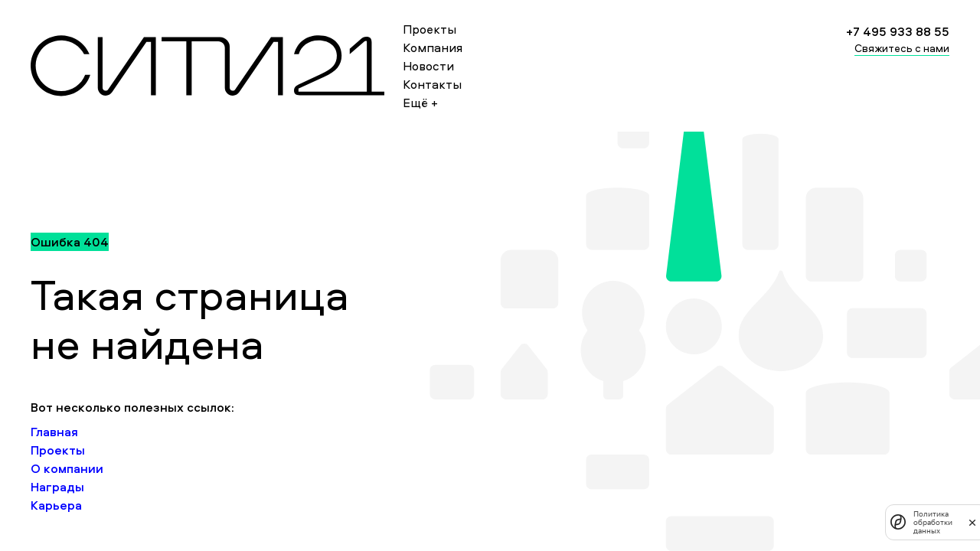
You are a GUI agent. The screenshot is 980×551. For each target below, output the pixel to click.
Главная (54, 432)
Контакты (432, 84)
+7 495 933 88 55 (898, 31)
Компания (433, 47)
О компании (67, 468)
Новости (428, 66)
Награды (57, 487)
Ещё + (420, 103)
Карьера (56, 505)
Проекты (430, 29)
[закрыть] (972, 522)
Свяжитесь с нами (902, 48)
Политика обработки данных (933, 522)
